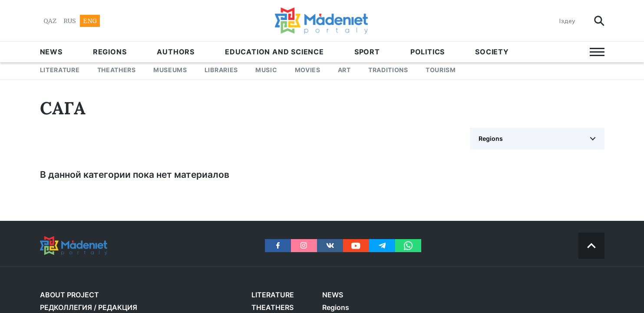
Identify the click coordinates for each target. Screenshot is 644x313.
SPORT (367, 52)
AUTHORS (176, 52)
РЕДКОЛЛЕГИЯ (66, 307)
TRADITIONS (388, 70)
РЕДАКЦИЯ (118, 307)
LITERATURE (60, 70)
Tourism (441, 70)
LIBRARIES (221, 70)
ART (344, 70)
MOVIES (308, 70)
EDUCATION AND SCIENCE (274, 52)
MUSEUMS (170, 70)
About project (69, 295)
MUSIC (266, 70)
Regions (110, 52)
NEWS (51, 52)
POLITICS (428, 52)
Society (492, 52)
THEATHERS (117, 70)
